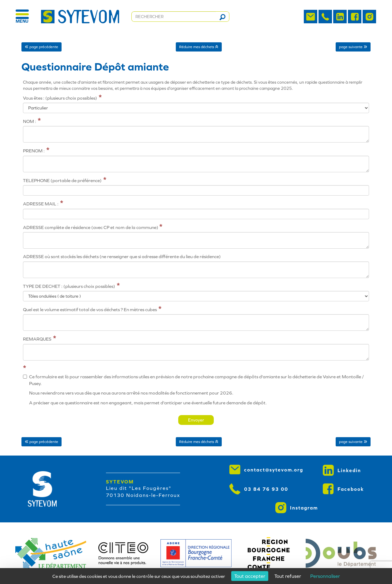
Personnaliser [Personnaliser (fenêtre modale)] (325, 576)
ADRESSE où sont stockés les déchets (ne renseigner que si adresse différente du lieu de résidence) (122, 256)
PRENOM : (34, 151)
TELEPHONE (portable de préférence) (62, 180)
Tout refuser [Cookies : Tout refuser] (288, 576)
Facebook (343, 489)
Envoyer (196, 420)
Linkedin (342, 470)
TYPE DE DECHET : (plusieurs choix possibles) (69, 286)
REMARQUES (37, 339)
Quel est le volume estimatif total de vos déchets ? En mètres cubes (90, 309)
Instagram (297, 508)
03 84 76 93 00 (259, 489)
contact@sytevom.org (266, 470)
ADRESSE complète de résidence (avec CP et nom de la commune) (91, 227)
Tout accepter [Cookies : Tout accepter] (250, 576)
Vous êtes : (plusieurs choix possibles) (60, 98)
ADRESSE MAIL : (41, 204)
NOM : (30, 121)
